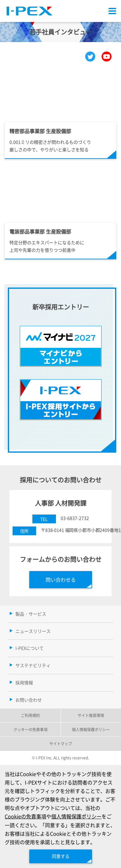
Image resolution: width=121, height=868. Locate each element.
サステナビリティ (33, 665)
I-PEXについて (30, 648)
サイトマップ (61, 744)
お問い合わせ (29, 700)
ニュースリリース (33, 631)
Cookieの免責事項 (25, 816)
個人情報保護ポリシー (76, 816)
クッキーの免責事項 (30, 729)
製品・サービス (31, 614)
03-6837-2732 (75, 518)
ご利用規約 (30, 715)
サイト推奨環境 (91, 715)
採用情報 (24, 682)
